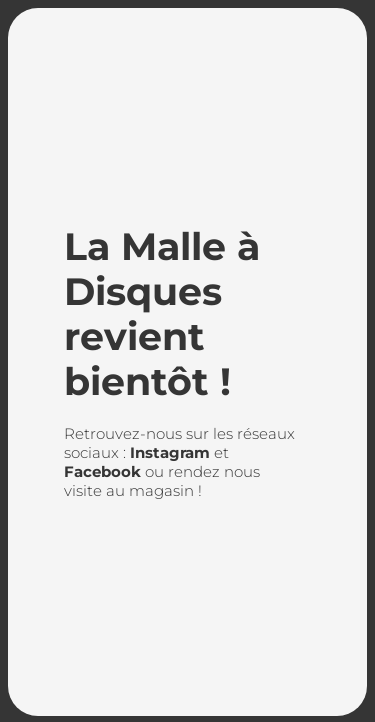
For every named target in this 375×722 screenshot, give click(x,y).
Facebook (102, 471)
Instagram (170, 452)
